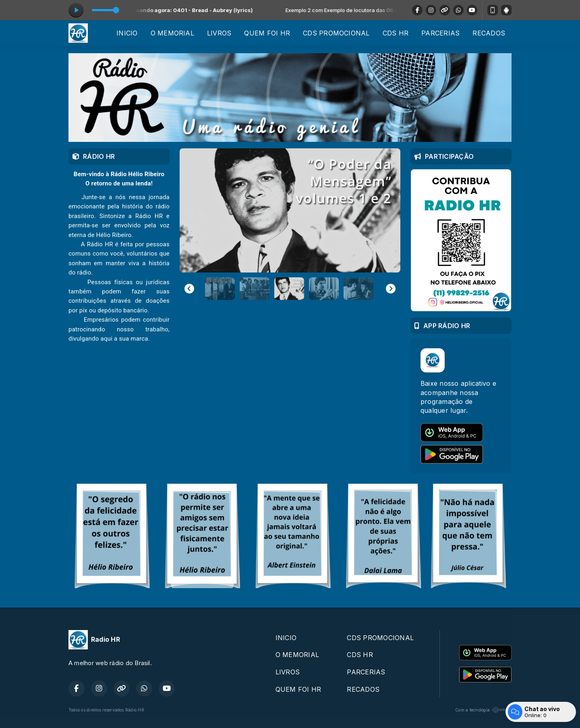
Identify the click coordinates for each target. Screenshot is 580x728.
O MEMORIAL (172, 33)
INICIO (127, 33)
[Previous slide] (189, 289)
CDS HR (396, 33)
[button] (220, 289)
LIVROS (219, 33)
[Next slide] (391, 289)
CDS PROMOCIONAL (336, 33)
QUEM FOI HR (267, 33)
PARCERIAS (440, 33)
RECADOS (489, 33)
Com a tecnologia (483, 710)
